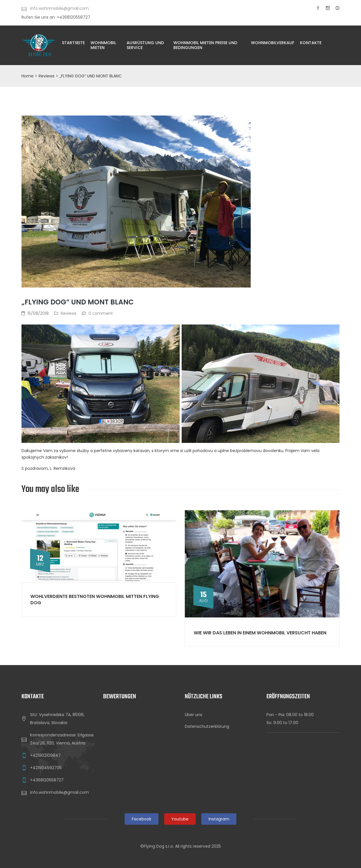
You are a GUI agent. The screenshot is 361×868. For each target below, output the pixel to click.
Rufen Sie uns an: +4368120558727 (56, 17)
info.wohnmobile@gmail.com (59, 792)
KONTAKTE (311, 43)
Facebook (142, 819)
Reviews (47, 76)
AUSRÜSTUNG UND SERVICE (145, 45)
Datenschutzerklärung (207, 726)
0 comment (101, 313)
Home (28, 76)
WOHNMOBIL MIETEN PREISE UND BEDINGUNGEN (205, 45)
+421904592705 (46, 768)
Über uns (194, 715)
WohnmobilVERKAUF (273, 43)
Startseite (73, 43)
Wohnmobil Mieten (103, 45)
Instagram (219, 819)
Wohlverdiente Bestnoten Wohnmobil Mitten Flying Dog (95, 600)
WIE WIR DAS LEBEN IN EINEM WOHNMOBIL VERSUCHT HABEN (260, 633)
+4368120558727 (47, 780)
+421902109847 (45, 755)
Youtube (180, 819)
